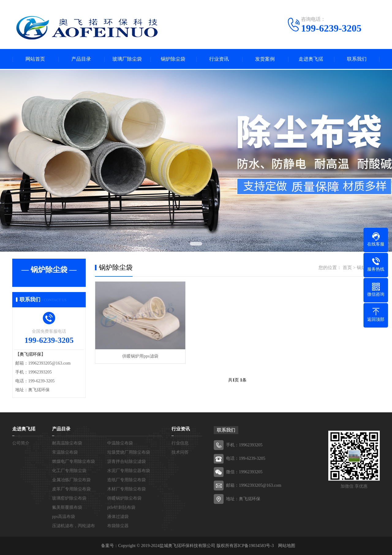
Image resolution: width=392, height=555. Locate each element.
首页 (347, 268)
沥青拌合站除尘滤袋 (126, 461)
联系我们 (357, 59)
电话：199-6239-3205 (246, 458)
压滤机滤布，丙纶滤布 (73, 526)
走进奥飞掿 (311, 59)
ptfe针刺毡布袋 (121, 507)
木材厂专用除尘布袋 (126, 489)
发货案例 (265, 59)
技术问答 (180, 452)
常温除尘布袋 (65, 452)
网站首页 (35, 59)
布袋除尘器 (118, 526)
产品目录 (81, 59)
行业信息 (180, 443)
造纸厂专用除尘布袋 (126, 480)
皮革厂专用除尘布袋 (71, 489)
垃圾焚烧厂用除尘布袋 (129, 452)
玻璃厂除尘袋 (127, 59)
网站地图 (287, 546)
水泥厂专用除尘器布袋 (129, 471)
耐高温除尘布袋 (67, 443)
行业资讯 (219, 59)
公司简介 (21, 443)
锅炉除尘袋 (173, 59)
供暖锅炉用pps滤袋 (140, 356)
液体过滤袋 (118, 517)
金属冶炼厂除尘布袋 (71, 480)
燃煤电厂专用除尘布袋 (73, 461)
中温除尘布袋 (120, 443)
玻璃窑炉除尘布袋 (69, 498)
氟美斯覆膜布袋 (67, 507)
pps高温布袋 (64, 517)
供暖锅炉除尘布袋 (124, 498)
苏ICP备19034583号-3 (254, 546)
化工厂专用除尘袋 (69, 471)
